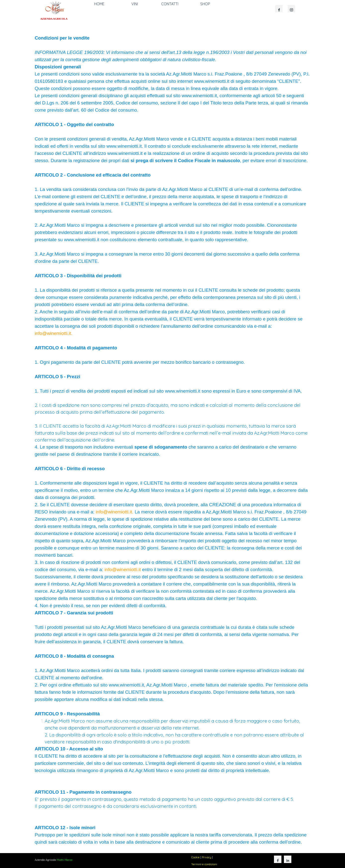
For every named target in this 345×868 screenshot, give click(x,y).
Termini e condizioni (204, 864)
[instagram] (291, 9)
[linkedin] (288, 859)
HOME (99, 4)
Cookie (195, 857)
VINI (135, 4)
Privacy (207, 857)
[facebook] (279, 9)
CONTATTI (170, 4)
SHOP (205, 4)
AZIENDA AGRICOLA (54, 19)
